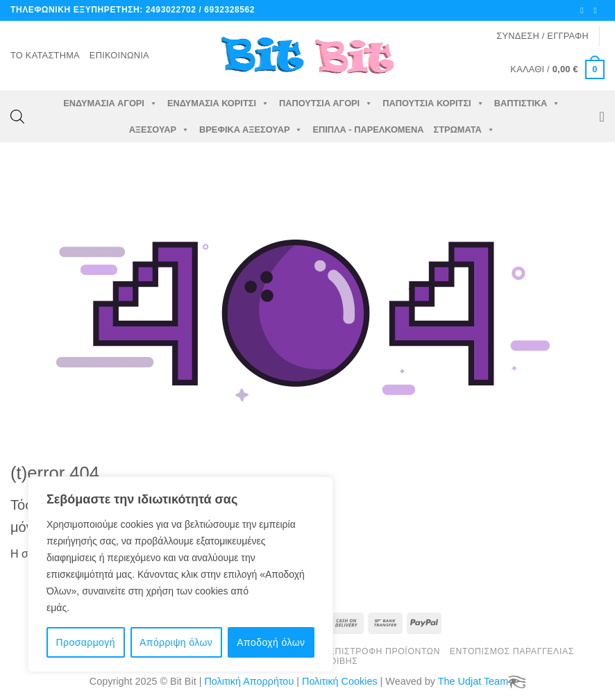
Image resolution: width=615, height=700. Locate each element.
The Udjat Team (473, 681)
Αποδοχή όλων (271, 642)
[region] (180, 574)
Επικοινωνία (119, 55)
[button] (542, 36)
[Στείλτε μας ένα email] (598, 10)
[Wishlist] (602, 117)
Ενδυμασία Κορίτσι (218, 103)
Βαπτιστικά (528, 103)
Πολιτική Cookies (340, 681)
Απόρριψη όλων (176, 642)
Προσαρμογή (86, 642)
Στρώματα (464, 130)
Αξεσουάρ (159, 130)
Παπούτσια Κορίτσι (433, 103)
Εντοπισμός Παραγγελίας (512, 651)
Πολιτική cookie (106, 608)
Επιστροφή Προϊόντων (385, 651)
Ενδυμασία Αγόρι (110, 103)
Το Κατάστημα (45, 55)
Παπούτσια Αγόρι (326, 103)
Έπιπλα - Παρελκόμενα (368, 130)
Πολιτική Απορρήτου (249, 681)
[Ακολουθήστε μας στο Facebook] (584, 10)
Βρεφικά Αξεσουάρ (251, 130)
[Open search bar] (17, 117)
